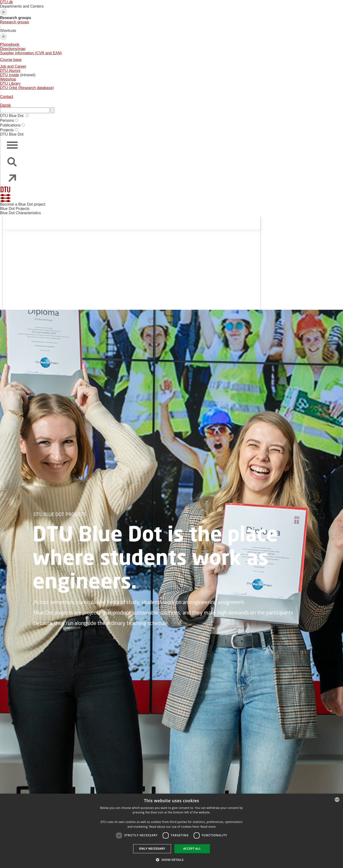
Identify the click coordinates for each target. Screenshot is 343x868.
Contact (7, 97)
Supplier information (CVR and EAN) (31, 53)
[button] (171, 860)
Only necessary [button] (152, 849)
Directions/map (13, 49)
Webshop (8, 79)
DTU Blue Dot (12, 116)
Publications (10, 125)
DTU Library (10, 84)
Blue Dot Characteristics (20, 213)
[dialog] (171, 831)
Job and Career (13, 66)
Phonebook (10, 44)
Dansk (5, 105)
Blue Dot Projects (15, 209)
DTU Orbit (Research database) (27, 88)
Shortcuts (171, 59)
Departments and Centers (171, 14)
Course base (11, 60)
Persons (7, 120)
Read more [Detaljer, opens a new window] (208, 827)
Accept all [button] (192, 849)
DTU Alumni (10, 71)
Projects (7, 130)
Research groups (15, 22)
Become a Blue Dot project (23, 204)
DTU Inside (10, 75)
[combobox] (337, 800)
